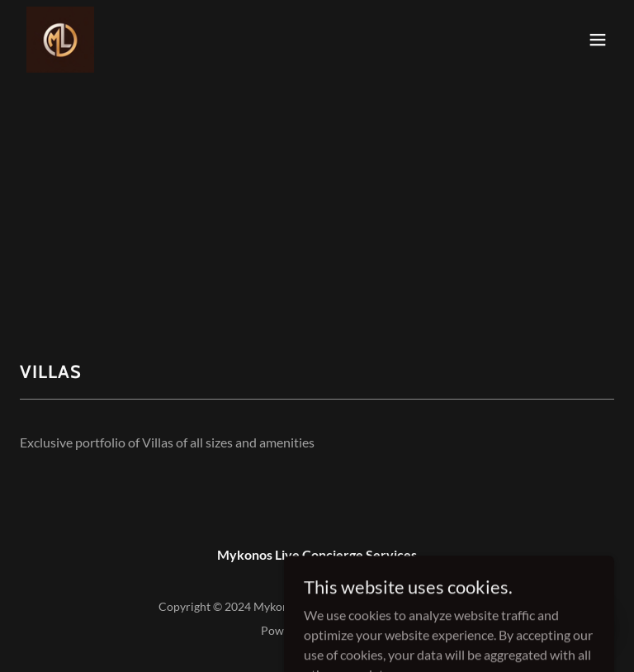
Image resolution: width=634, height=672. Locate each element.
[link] (60, 40)
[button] (598, 40)
